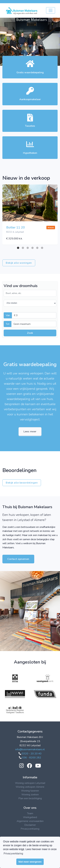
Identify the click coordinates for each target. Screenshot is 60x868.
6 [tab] (42, 248)
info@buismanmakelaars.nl (30, 749)
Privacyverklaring (30, 829)
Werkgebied (30, 817)
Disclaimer (30, 825)
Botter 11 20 (16, 227)
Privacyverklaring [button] (13, 854)
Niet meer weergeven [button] (30, 862)
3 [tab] (28, 248)
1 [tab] (18, 248)
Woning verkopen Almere (30, 787)
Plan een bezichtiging (30, 798)
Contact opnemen (18, 559)
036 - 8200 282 (30, 758)
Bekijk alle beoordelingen (22, 483)
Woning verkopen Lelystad (30, 783)
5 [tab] (37, 248)
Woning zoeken (30, 795)
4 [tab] (32, 248)
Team (30, 813)
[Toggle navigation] (51, 10)
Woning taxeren (30, 791)
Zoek (30, 333)
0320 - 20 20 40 (30, 754)
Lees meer (30, 432)
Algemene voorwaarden (30, 821)
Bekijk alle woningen (19, 263)
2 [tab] (23, 248)
